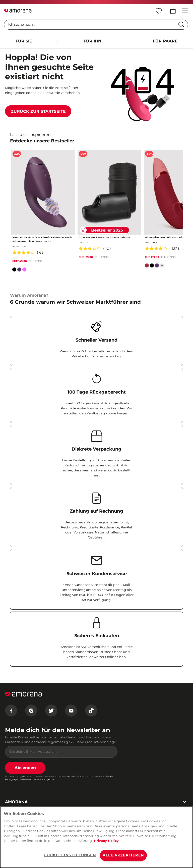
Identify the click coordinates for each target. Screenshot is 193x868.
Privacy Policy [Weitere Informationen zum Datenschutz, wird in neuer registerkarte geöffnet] (106, 841)
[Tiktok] (91, 711)
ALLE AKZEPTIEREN (123, 855)
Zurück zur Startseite (38, 111)
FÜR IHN (92, 41)
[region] (96, 837)
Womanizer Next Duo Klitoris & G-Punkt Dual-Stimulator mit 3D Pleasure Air (42, 239)
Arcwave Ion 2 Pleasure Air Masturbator (104, 237)
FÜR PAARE (165, 41)
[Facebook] (11, 711)
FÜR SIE (24, 41)
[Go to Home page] (18, 11)
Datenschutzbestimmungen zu (38, 779)
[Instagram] (31, 711)
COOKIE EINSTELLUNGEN (70, 855)
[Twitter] (51, 711)
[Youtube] (71, 711)
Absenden (25, 768)
